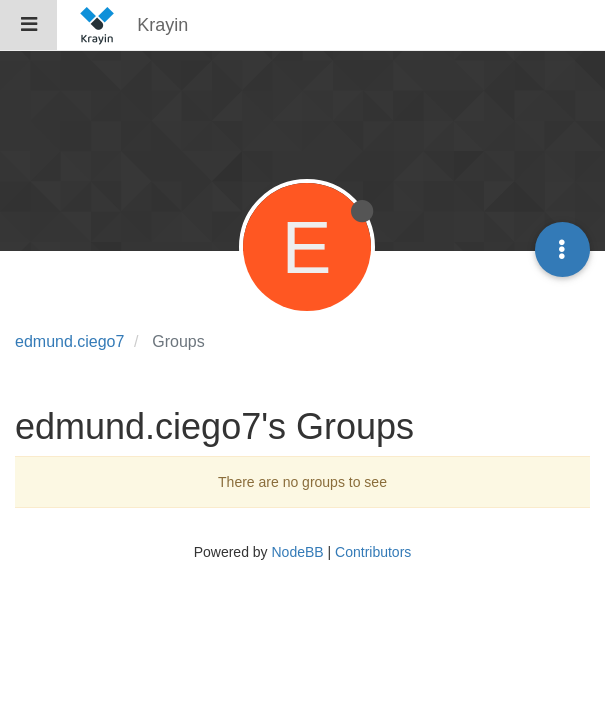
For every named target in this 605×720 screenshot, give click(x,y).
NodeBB (297, 552)
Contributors (373, 552)
